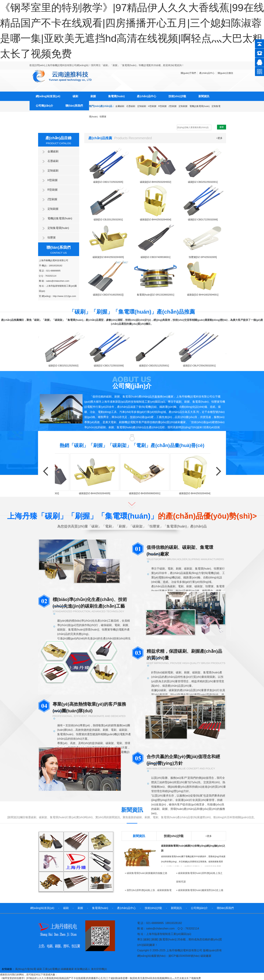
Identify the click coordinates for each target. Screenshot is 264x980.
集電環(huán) (116, 96)
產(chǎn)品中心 (146, 96)
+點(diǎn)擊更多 (54, 438)
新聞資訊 (204, 96)
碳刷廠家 (206, 956)
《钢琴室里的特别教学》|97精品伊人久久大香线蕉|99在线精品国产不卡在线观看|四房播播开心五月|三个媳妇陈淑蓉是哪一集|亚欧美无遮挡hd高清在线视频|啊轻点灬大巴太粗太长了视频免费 (100, 978)
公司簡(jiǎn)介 (44, 106)
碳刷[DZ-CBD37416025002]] (108, 295)
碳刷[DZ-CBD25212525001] (155, 366)
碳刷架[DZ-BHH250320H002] (156, 182)
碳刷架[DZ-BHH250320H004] (156, 220)
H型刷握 (152, 106)
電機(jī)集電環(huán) (200, 106)
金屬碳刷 (120, 106)
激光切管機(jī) (99, 969)
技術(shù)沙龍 (177, 96)
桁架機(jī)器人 (82, 969)
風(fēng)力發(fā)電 (26, 969)
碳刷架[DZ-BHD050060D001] (145, 493)
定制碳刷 (142, 106)
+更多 (219, 138)
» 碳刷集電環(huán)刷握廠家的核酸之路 (146, 873)
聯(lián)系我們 (74, 106)
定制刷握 (183, 106)
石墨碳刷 (131, 106)
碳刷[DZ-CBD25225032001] (203, 182)
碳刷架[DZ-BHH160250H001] (203, 295)
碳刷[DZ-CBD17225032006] (203, 220)
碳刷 (75, 96)
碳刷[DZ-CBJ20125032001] (108, 220)
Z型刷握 (172, 106)
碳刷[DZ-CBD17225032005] (108, 182)
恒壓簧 (103, 117)
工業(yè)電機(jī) (51, 969)
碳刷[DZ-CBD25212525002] (64, 366)
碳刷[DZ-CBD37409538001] (155, 257)
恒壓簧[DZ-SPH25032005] (203, 257)
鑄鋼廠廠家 (67, 969)
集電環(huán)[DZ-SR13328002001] (156, 295)
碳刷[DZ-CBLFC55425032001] (200, 366)
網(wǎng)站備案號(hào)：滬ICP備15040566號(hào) (168, 956)
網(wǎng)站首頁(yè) (48, 96)
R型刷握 (162, 106)
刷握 (93, 96)
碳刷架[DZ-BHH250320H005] (108, 257)
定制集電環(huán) (58, 228)
